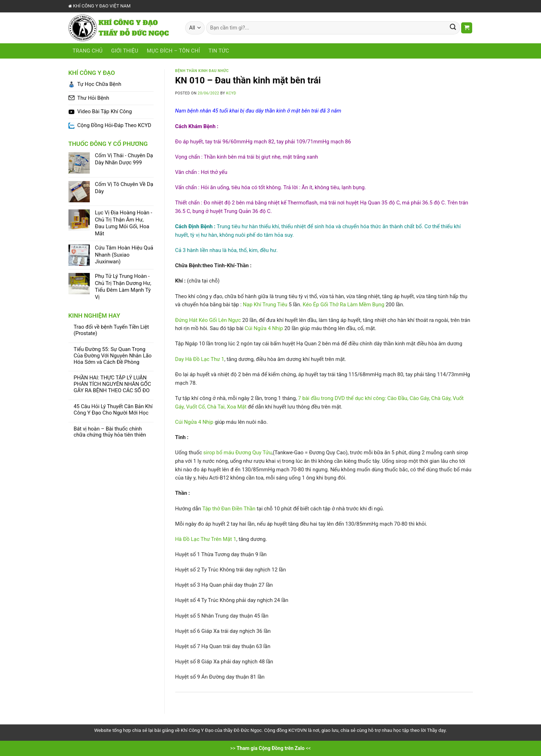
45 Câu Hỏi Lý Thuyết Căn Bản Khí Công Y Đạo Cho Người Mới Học (113, 410)
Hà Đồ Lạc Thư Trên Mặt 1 (206, 539)
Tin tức (219, 51)
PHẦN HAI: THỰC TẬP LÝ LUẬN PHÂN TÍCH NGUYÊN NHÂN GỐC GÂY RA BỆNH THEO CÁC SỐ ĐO (112, 384)
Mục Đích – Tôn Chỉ (173, 51)
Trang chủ (88, 51)
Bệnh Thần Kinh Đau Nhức (202, 71)
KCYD (231, 93)
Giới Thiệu (125, 51)
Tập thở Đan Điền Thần (229, 509)
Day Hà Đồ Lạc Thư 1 (200, 359)
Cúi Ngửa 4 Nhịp (264, 328)
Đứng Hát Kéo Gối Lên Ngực (208, 320)
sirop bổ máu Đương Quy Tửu (238, 453)
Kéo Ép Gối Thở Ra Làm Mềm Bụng (343, 305)
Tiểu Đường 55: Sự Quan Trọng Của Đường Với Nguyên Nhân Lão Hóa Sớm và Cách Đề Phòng (113, 356)
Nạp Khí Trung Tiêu (265, 305)
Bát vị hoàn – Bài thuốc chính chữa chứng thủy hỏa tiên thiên (110, 432)
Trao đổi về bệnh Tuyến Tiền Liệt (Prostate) (111, 330)
